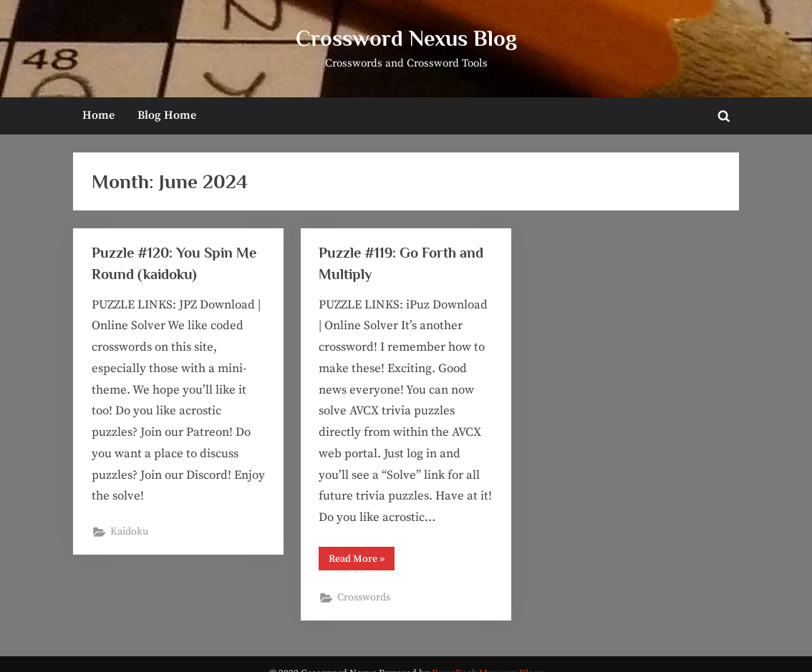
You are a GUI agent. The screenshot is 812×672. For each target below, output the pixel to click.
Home (98, 115)
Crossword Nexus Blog (406, 38)
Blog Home (167, 115)
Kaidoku (129, 532)
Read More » (362, 561)
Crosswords (364, 598)
